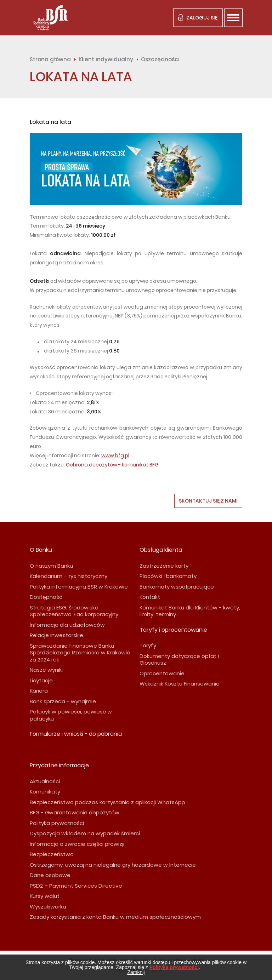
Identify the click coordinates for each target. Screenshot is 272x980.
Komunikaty (45, 792)
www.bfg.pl (115, 455)
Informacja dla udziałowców (67, 625)
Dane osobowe (50, 875)
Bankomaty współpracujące (177, 587)
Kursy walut (45, 896)
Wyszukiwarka (48, 907)
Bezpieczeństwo (52, 854)
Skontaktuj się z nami (208, 501)
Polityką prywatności (174, 967)
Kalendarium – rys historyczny (69, 576)
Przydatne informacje (59, 765)
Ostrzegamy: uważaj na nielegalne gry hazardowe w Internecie (113, 865)
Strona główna (50, 59)
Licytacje (41, 680)
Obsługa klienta (161, 550)
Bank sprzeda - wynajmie (63, 701)
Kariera (39, 691)
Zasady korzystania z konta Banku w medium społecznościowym (115, 917)
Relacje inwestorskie (56, 635)
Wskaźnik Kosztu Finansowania (180, 684)
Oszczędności (160, 59)
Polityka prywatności (57, 823)
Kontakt (150, 597)
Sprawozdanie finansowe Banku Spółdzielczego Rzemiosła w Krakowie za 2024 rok (80, 653)
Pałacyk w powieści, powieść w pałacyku (71, 715)
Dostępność (46, 597)
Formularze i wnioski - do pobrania (76, 734)
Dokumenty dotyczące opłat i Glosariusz (179, 660)
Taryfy (148, 645)
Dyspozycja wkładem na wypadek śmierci (85, 833)
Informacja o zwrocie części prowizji (77, 844)
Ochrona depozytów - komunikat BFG (112, 465)
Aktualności (45, 781)
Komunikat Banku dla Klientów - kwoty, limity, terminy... (190, 611)
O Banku (41, 550)
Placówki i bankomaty (168, 576)
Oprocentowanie (162, 673)
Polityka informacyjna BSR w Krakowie (79, 587)
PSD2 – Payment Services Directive (76, 886)
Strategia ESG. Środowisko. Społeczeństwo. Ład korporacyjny (74, 611)
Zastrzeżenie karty (164, 566)
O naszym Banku (51, 566)
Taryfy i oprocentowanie (173, 630)
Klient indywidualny (106, 59)
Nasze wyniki (46, 670)
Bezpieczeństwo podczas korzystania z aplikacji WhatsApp (107, 802)
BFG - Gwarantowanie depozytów (75, 812)
